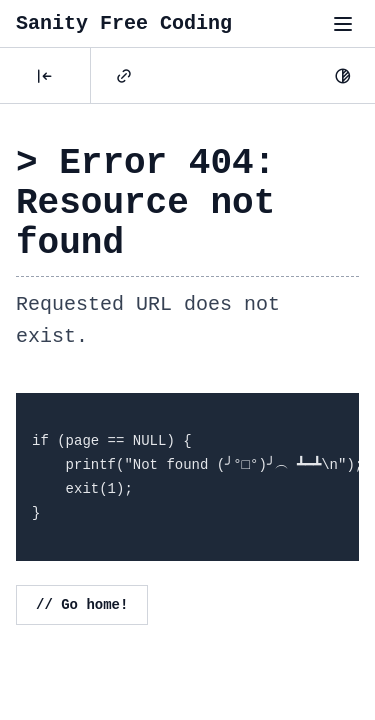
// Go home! (82, 605)
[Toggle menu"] (343, 24)
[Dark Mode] (343, 76)
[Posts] (45, 76)
